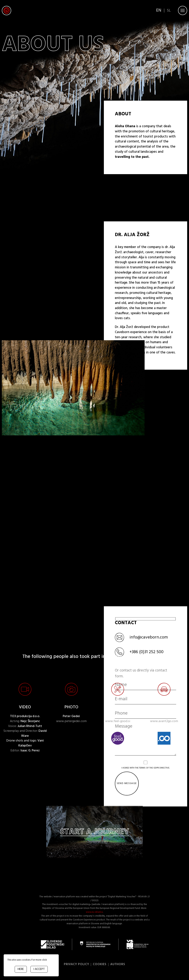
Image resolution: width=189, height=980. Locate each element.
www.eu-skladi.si (94, 913)
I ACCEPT (39, 969)
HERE (21, 969)
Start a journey (94, 833)
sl (169, 12)
